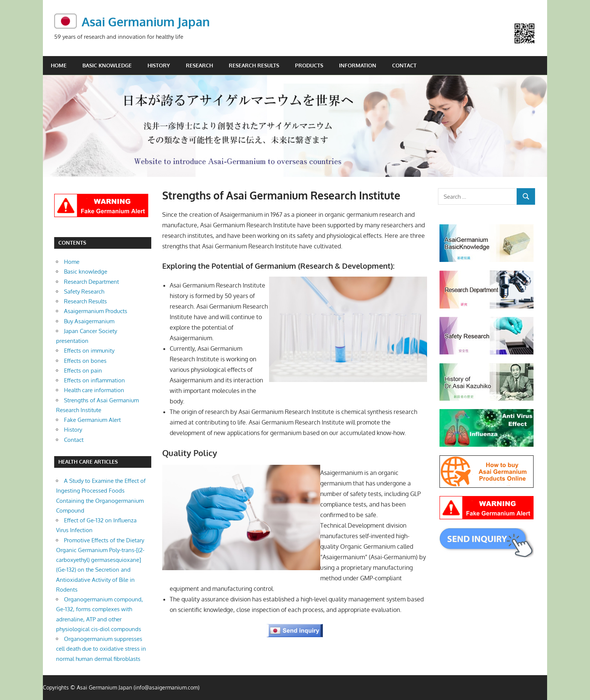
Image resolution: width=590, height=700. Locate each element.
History (159, 65)
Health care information (94, 390)
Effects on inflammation (94, 380)
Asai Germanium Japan (146, 21)
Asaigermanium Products (96, 311)
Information (358, 65)
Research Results (254, 65)
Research (199, 65)
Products (309, 65)
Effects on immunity (89, 351)
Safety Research (84, 291)
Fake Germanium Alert (92, 419)
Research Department (91, 281)
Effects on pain (83, 370)
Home (59, 65)
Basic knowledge (107, 65)
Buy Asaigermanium (89, 321)
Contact (404, 65)
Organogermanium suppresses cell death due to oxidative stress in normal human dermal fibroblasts (101, 649)
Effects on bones (85, 360)
